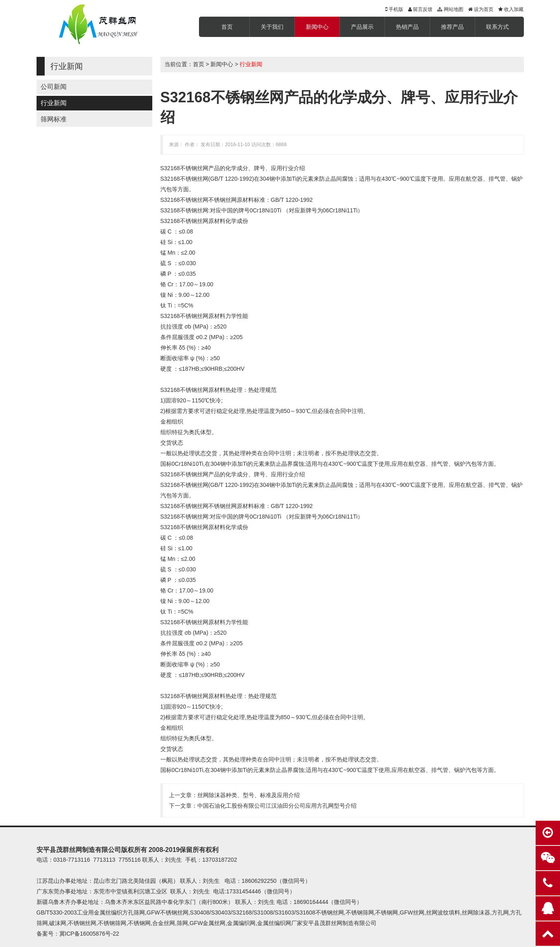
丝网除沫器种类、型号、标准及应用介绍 (249, 795)
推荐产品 (452, 27)
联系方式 (497, 27)
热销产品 (407, 27)
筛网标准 (54, 119)
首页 (227, 27)
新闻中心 (317, 27)
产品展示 (362, 27)
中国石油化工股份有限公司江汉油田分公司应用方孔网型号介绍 (277, 806)
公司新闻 (54, 87)
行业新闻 (54, 103)
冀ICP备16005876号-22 (89, 934)
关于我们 (272, 27)
